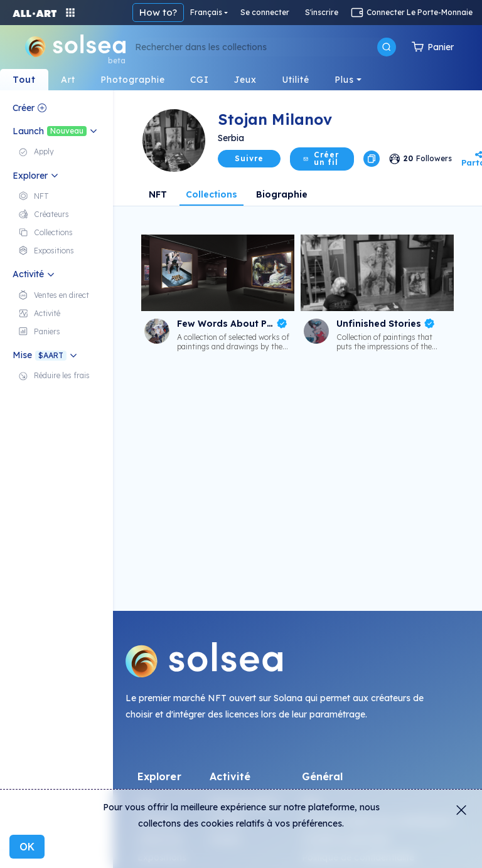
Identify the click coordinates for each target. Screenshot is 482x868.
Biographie (282, 194)
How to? (158, 12)
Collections (212, 194)
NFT (158, 194)
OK (27, 847)
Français (206, 12)
